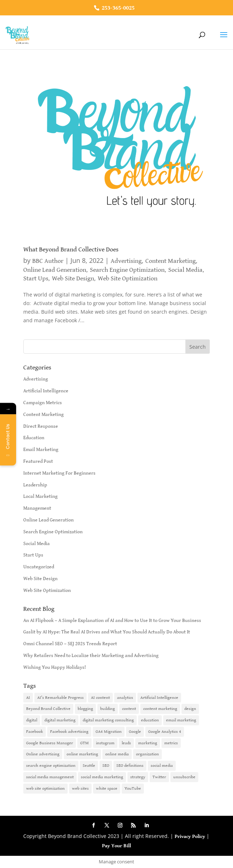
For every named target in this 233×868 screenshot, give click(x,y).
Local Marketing (40, 496)
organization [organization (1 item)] (147, 754)
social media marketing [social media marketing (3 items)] (102, 777)
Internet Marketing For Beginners (59, 473)
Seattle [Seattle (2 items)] (89, 766)
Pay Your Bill (117, 846)
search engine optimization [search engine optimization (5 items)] (51, 766)
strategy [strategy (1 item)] (138, 777)
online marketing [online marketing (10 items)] (82, 754)
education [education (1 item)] (150, 720)
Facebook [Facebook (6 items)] (35, 732)
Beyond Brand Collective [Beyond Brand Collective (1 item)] (48, 709)
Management (37, 508)
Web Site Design (73, 278)
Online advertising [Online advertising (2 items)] (43, 754)
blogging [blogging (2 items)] (85, 709)
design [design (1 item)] (190, 709)
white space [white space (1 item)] (107, 788)
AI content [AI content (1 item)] (100, 698)
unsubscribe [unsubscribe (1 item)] (184, 777)
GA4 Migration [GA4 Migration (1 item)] (109, 732)
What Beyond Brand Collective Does (71, 249)
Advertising (126, 261)
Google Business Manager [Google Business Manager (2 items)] (50, 743)
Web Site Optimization (128, 278)
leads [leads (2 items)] (126, 743)
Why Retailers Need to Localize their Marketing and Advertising (91, 656)
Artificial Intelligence (46, 391)
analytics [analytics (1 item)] (125, 698)
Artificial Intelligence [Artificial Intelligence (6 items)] (159, 698)
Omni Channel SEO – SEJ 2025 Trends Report (70, 644)
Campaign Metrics (43, 403)
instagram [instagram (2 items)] (105, 743)
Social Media (185, 270)
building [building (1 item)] (108, 709)
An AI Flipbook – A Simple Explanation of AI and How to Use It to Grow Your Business (112, 621)
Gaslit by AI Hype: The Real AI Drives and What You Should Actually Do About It (107, 632)
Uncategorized (39, 567)
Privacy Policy (190, 837)
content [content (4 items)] (129, 709)
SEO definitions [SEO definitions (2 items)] (130, 766)
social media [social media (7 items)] (162, 766)
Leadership (35, 485)
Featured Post (38, 461)
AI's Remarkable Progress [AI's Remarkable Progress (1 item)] (60, 698)
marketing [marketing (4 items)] (148, 743)
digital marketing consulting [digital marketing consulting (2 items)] (108, 720)
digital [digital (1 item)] (32, 720)
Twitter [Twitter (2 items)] (159, 777)
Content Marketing (171, 261)
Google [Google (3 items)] (135, 732)
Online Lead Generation (55, 270)
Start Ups (36, 278)
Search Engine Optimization (127, 270)
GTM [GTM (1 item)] (84, 743)
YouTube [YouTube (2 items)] (133, 788)
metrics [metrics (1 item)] (171, 743)
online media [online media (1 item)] (117, 754)
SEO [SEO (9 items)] (106, 766)
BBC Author (48, 261)
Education (34, 438)
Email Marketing (41, 450)
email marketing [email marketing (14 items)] (181, 720)
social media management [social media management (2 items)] (50, 777)
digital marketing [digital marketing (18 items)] (60, 720)
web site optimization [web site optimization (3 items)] (45, 788)
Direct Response (41, 426)
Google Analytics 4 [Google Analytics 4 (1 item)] (165, 732)
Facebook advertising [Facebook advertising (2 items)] (69, 732)
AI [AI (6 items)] (28, 698)
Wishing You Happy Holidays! (55, 667)
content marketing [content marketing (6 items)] (160, 709)
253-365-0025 (117, 8)
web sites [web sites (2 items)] (80, 788)
